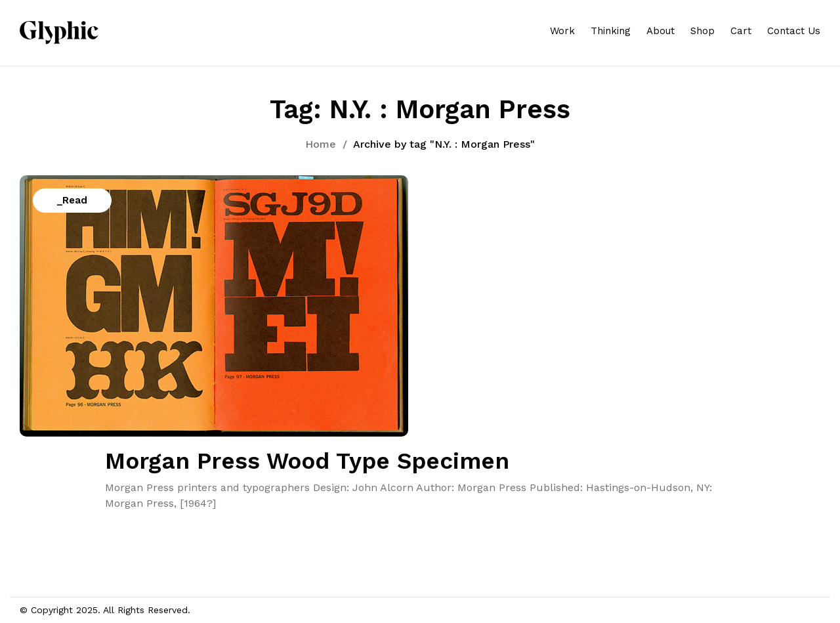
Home (321, 144)
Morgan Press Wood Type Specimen (307, 461)
